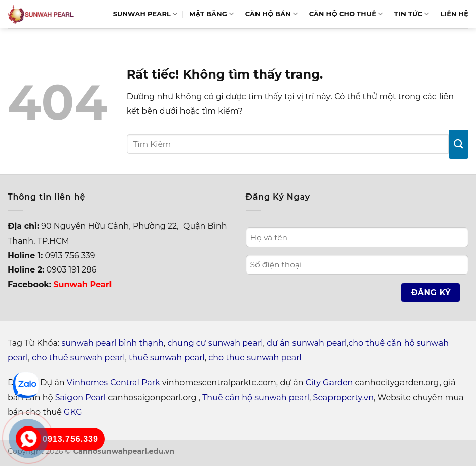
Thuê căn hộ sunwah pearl (256, 397)
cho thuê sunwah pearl (79, 357)
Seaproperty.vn (343, 397)
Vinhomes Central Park (114, 383)
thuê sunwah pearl (167, 357)
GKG (73, 412)
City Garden (329, 383)
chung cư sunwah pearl (215, 343)
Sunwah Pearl (145, 14)
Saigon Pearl (81, 397)
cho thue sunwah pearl (255, 357)
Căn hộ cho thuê (346, 14)
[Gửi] (459, 144)
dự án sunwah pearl (307, 343)
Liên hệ (454, 14)
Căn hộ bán (272, 14)
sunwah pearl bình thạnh (113, 343)
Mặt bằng (211, 14)
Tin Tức (412, 14)
